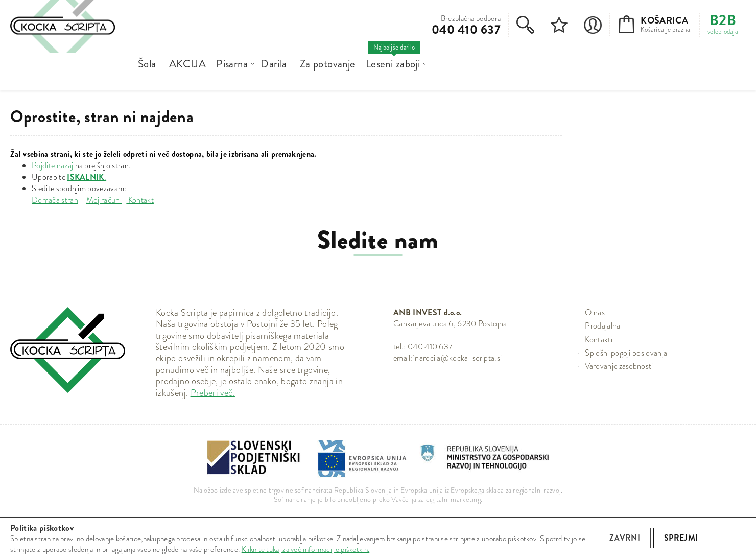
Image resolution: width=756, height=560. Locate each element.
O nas (595, 312)
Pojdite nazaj (52, 165)
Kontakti (599, 340)
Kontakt (140, 200)
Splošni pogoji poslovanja (626, 353)
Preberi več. (213, 393)
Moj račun (104, 200)
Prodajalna (603, 326)
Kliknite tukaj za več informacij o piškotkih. (306, 549)
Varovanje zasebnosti (619, 366)
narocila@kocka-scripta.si (458, 358)
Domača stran (55, 200)
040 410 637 (466, 30)
